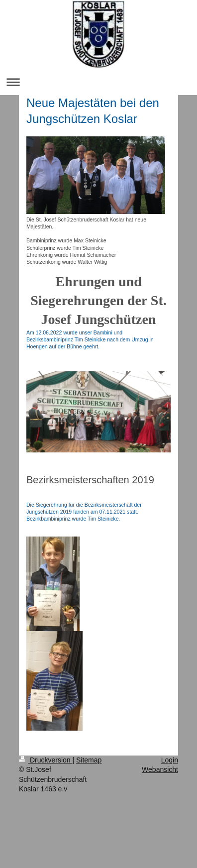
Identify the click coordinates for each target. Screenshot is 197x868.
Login (170, 760)
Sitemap (89, 760)
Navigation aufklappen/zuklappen (98, 82)
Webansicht (160, 769)
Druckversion (46, 760)
